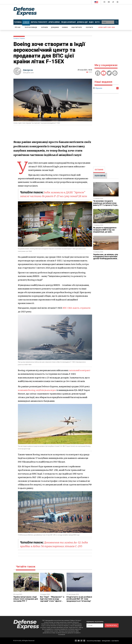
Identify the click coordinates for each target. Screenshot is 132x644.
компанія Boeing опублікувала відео (37, 390)
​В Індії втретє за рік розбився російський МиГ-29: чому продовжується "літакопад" (79, 600)
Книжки (65, 27)
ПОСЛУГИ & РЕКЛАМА (94, 641)
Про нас (18, 27)
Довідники (55, 27)
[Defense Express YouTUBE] (109, 2)
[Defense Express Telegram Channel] (118, 2)
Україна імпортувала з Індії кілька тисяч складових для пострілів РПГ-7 (26, 599)
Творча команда (31, 27)
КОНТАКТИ (115, 641)
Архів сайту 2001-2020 (107, 27)
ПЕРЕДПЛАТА (106, 641)
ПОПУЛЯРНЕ (100, 176)
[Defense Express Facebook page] (105, 2)
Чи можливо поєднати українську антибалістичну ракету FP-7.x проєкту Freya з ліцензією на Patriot (105, 204)
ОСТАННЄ (99, 170)
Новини (22, 38)
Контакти (89, 27)
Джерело (28, 70)
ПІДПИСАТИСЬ (112, 625)
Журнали (45, 27)
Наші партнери (77, 27)
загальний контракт (80, 370)
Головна (16, 38)
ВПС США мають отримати (77, 308)
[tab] (99, 170)
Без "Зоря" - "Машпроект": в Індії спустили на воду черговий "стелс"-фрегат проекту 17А (52, 600)
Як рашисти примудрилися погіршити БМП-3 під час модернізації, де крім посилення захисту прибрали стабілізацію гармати (106, 232)
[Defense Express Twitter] (113, 2)
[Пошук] (117, 22)
